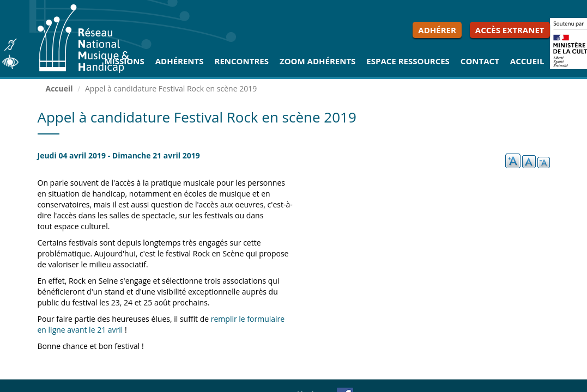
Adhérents (180, 61)
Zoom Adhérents (317, 61)
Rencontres (242, 61)
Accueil (527, 61)
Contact (480, 61)
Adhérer (437, 30)
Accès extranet (510, 30)
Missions (125, 61)
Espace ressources (408, 61)
